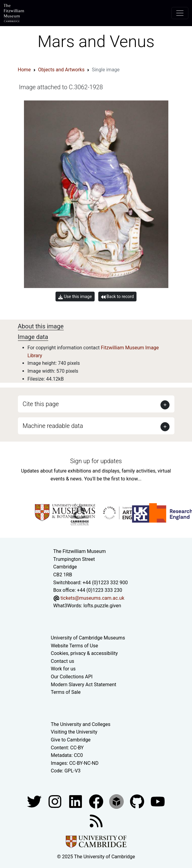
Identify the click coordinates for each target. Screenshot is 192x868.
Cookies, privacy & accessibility (84, 653)
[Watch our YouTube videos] (158, 801)
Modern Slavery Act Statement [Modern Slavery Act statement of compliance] (84, 685)
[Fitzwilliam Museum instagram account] (56, 801)
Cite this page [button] (41, 404)
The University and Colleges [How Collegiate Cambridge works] (81, 724)
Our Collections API (72, 677)
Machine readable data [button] (53, 426)
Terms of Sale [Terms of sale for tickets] (66, 692)
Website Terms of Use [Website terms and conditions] (75, 646)
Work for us (63, 669)
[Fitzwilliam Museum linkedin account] (97, 801)
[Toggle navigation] (180, 13)
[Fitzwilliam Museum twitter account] (35, 801)
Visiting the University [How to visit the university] (74, 732)
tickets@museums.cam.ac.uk (92, 598)
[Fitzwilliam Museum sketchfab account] (117, 801)
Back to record (117, 297)
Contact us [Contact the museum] (63, 661)
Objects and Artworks (61, 70)
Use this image (75, 297)
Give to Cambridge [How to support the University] (71, 740)
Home (24, 70)
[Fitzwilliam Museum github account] (138, 801)
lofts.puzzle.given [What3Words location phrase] (102, 606)
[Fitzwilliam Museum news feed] (96, 821)
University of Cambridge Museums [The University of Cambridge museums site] (88, 638)
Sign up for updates (96, 461)
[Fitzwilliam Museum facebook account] (76, 801)
